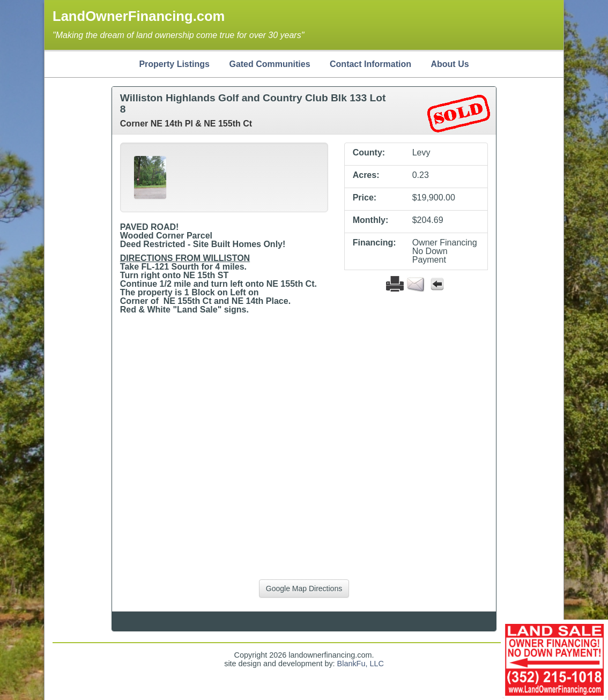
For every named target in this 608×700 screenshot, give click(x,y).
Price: (365, 198)
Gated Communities (269, 64)
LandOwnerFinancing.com (139, 16)
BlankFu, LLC (361, 664)
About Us (450, 64)
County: (369, 153)
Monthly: (371, 220)
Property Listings (174, 64)
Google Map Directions (304, 589)
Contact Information (370, 64)
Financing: (375, 243)
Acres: (366, 175)
